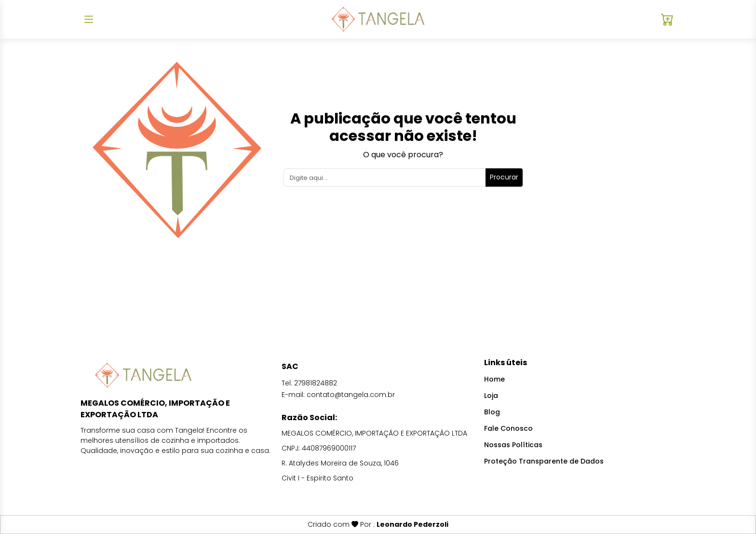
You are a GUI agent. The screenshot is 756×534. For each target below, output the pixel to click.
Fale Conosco (508, 428)
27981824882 (316, 383)
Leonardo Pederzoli (412, 524)
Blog (492, 412)
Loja (491, 396)
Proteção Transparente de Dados (544, 461)
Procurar (504, 177)
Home (494, 379)
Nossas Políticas (513, 445)
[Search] (385, 178)
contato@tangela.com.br (351, 395)
